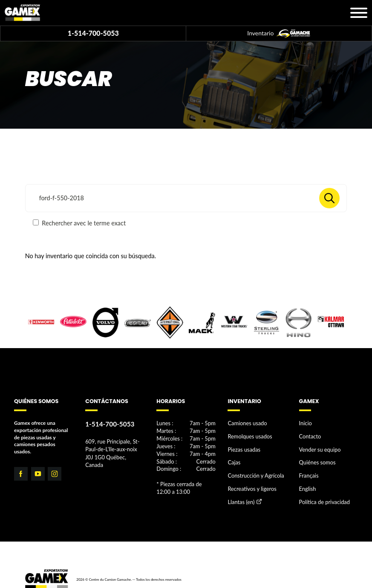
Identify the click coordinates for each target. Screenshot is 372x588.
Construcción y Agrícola (254, 472)
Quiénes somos (316, 460)
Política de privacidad (323, 497)
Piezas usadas (243, 448)
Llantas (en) (240, 497)
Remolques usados (248, 435)
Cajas (234, 460)
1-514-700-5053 (93, 33)
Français (308, 472)
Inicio (305, 423)
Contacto (309, 435)
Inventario (279, 34)
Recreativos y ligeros (250, 485)
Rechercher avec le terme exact (79, 223)
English (307, 485)
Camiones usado (246, 423)
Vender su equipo (319, 448)
